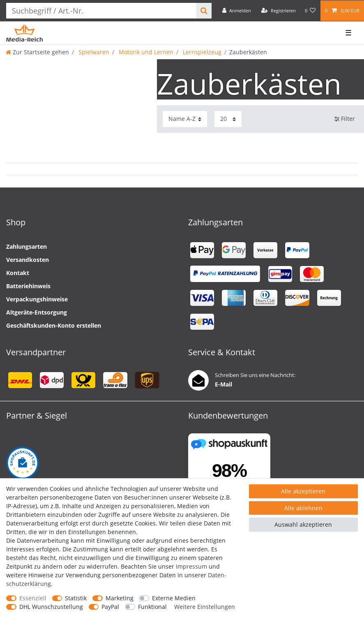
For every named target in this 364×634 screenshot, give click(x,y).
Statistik (76, 598)
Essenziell (33, 598)
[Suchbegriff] (101, 11)
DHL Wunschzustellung (51, 607)
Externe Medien (174, 598)
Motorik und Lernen (145, 52)
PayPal (110, 607)
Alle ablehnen (303, 508)
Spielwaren (93, 52)
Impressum (191, 566)
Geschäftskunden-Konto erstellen (54, 325)
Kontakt (18, 273)
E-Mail (223, 384)
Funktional (152, 607)
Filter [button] (345, 119)
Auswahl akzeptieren (303, 524)
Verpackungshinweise (37, 299)
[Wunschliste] (310, 11)
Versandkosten (28, 260)
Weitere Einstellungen (205, 607)
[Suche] (204, 11)
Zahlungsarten (26, 246)
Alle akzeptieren (303, 491)
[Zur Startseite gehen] (37, 52)
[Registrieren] (279, 11)
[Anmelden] (237, 11)
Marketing (120, 598)
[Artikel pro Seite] (228, 119)
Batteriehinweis (28, 286)
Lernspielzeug (201, 52)
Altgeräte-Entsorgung (37, 312)
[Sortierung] (185, 119)
